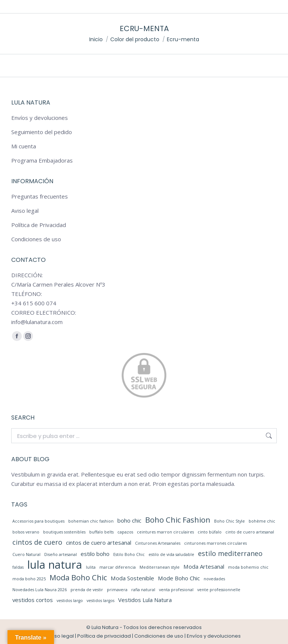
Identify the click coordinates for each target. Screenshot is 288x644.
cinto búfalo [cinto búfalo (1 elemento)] (210, 532)
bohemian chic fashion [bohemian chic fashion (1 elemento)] (91, 521)
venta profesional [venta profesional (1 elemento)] (176, 590)
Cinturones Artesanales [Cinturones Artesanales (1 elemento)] (158, 543)
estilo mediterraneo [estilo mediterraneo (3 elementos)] (230, 553)
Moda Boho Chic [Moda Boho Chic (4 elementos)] (78, 578)
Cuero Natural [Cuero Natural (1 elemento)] (26, 554)
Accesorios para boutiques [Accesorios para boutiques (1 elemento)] (38, 521)
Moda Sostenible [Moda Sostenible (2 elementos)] (132, 578)
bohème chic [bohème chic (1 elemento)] (262, 521)
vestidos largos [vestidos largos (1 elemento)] (100, 601)
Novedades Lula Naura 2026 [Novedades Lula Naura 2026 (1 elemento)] (40, 590)
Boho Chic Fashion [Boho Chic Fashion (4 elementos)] (178, 520)
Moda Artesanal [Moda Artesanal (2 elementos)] (204, 566)
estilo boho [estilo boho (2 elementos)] (95, 554)
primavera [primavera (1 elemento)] (117, 590)
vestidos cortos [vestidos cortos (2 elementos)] (33, 600)
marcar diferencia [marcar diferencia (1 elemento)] (118, 567)
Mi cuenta (24, 146)
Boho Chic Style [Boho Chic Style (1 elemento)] (229, 521)
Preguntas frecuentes (40, 196)
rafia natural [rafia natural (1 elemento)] (143, 590)
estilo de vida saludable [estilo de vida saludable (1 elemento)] (171, 554)
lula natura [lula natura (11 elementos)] (55, 565)
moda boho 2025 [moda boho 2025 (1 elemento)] (29, 579)
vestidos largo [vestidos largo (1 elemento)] (70, 601)
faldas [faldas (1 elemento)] (18, 567)
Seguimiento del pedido (42, 132)
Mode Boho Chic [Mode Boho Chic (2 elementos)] (179, 578)
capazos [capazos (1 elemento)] (125, 532)
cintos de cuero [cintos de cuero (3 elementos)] (37, 542)
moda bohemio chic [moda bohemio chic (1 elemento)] (248, 567)
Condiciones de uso (36, 239)
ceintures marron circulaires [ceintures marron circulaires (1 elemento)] (165, 532)
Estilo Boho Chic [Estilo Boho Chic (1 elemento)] (129, 554)
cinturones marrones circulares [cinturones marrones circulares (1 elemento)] (215, 543)
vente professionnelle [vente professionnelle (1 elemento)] (219, 590)
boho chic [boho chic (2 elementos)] (129, 520)
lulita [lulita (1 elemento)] (91, 567)
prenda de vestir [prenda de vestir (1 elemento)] (87, 590)
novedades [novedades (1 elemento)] (214, 579)
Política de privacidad (104, 636)
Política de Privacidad (39, 225)
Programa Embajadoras (42, 160)
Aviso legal (25, 211)
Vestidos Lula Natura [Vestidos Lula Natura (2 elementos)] (145, 600)
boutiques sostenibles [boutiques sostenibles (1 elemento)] (64, 532)
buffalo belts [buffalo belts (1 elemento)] (101, 532)
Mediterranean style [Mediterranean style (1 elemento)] (160, 567)
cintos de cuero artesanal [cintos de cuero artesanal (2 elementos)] (99, 542)
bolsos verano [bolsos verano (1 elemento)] (26, 532)
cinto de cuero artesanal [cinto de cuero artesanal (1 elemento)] (250, 532)
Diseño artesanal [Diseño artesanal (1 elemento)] (61, 554)
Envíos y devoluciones (40, 118)
